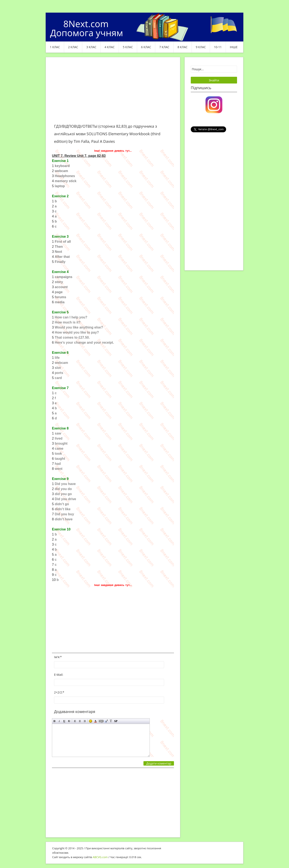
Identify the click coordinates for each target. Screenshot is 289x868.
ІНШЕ (234, 47)
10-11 (218, 47)
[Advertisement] (113, 93)
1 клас (55, 47)
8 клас (183, 47)
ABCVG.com (100, 857)
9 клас (201, 47)
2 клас (73, 47)
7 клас (164, 47)
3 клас (91, 47)
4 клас (110, 47)
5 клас (128, 47)
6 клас (146, 47)
